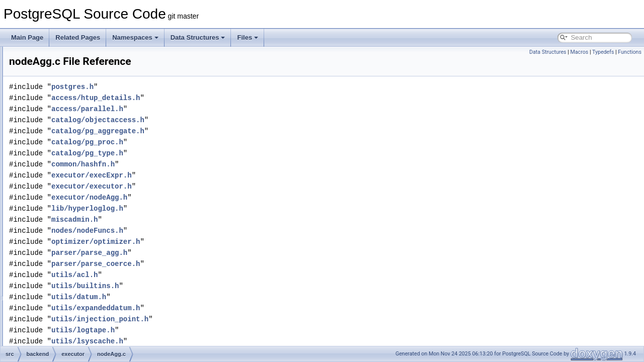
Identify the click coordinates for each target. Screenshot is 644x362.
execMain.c (73, 79)
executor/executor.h (217, 186)
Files (248, 37)
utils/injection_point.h (226, 319)
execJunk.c (72, 68)
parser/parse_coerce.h (221, 264)
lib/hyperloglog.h (213, 208)
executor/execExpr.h (217, 175)
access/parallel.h (213, 109)
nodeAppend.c (77, 212)
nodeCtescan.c (77, 267)
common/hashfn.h (209, 164)
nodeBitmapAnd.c (81, 223)
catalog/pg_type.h (213, 153)
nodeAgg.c (72, 201)
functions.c (72, 179)
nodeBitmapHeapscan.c (89, 234)
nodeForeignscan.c (83, 290)
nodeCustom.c (77, 279)
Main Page (27, 37)
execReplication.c (81, 124)
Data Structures (198, 37)
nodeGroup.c (75, 334)
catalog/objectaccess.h (224, 120)
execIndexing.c (77, 57)
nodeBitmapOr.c (79, 256)
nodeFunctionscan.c (84, 301)
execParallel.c (76, 90)
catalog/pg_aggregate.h (224, 131)
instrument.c (74, 190)
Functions (630, 52)
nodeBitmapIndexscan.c (90, 245)
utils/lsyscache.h (213, 341)
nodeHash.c (73, 345)
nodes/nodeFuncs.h (213, 231)
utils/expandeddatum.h (221, 308)
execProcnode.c (79, 113)
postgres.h (198, 87)
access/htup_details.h (221, 98)
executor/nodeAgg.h (215, 197)
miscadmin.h (200, 219)
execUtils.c (72, 168)
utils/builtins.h (211, 286)
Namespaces (135, 37)
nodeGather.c (75, 312)
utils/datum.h (205, 297)
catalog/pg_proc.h (213, 142)
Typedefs (603, 52)
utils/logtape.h (209, 330)
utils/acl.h (200, 275)
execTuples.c (75, 157)
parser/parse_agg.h (215, 253)
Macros (579, 52)
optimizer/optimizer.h (221, 242)
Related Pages (78, 37)
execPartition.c (77, 102)
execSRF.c (72, 146)
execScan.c (73, 135)
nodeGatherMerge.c (84, 323)
